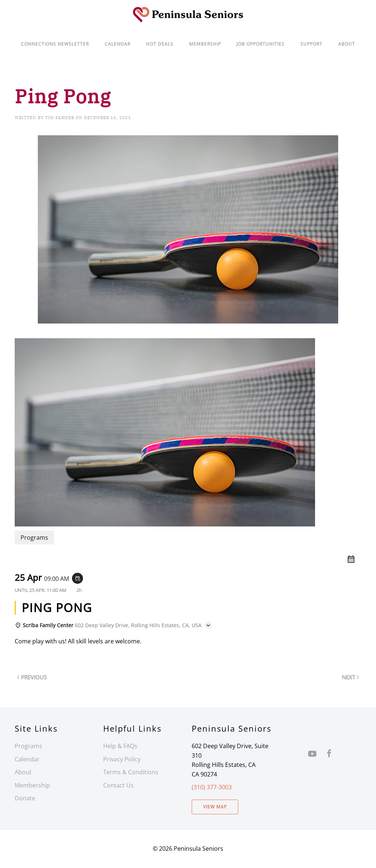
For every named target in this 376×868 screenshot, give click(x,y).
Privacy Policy (122, 759)
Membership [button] (205, 44)
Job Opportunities (261, 44)
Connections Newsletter (55, 44)
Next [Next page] (350, 677)
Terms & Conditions (131, 772)
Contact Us (118, 785)
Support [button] (311, 44)
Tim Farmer (60, 118)
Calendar (27, 759)
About (347, 44)
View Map (215, 807)
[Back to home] (188, 15)
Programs (28, 746)
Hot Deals (160, 44)
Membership (32, 785)
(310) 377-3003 (212, 787)
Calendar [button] (117, 44)
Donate (25, 798)
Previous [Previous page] (32, 677)
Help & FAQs (120, 746)
